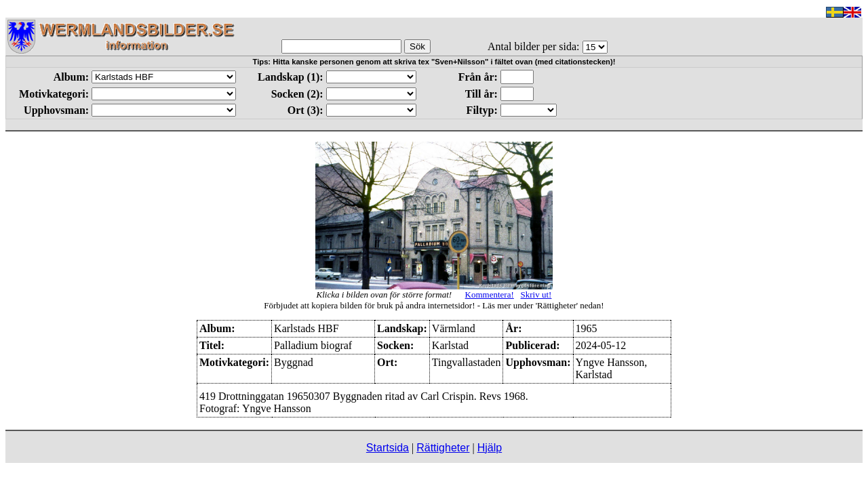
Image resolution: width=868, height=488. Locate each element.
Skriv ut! (536, 294)
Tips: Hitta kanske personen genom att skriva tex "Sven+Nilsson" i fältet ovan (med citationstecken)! (434, 62)
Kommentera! (490, 294)
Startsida (388, 448)
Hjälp (490, 448)
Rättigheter (443, 448)
